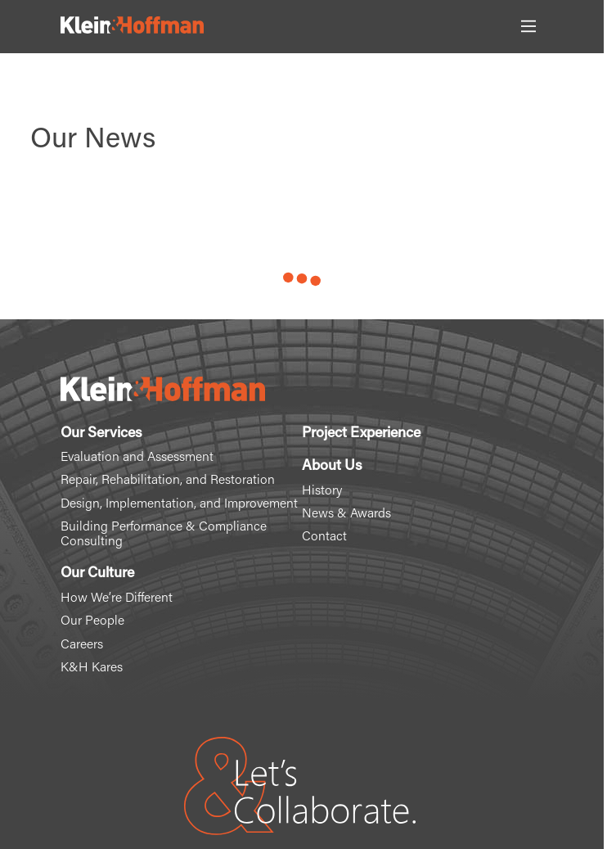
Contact (324, 537)
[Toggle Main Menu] (528, 26)
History (322, 491)
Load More (302, 282)
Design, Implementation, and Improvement (179, 504)
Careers (82, 645)
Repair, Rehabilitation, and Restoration (168, 481)
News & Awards (346, 514)
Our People (92, 621)
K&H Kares (92, 668)
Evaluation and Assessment (137, 458)
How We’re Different (117, 598)
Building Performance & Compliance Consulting (164, 535)
